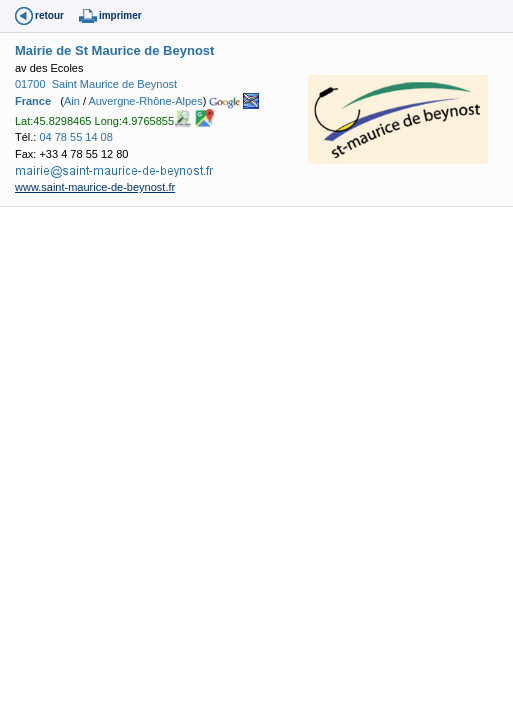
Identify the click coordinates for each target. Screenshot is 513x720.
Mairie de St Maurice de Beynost (114, 50)
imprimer (120, 15)
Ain (72, 101)
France (33, 101)
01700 (30, 84)
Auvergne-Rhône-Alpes (145, 101)
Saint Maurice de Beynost (114, 84)
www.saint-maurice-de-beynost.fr (95, 187)
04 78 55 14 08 (75, 137)
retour (49, 15)
